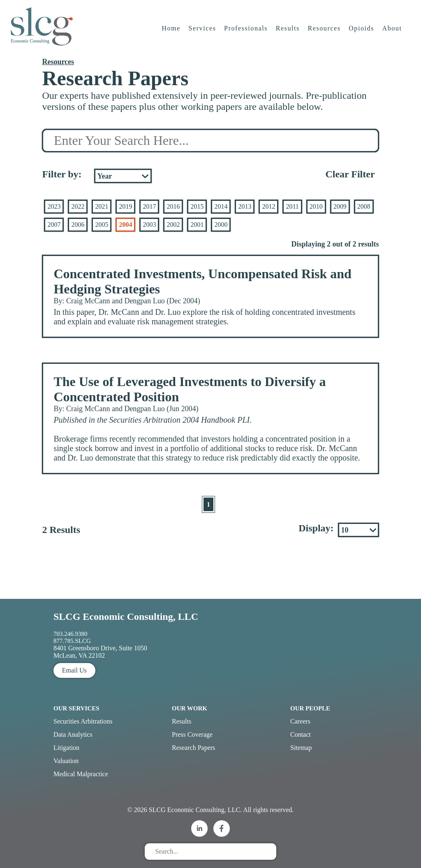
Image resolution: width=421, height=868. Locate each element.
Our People (310, 708)
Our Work (190, 708)
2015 (197, 206)
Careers (300, 721)
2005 (102, 225)
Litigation (66, 748)
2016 (173, 206)
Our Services (76, 708)
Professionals (246, 31)
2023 (54, 206)
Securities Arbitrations (83, 721)
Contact (301, 734)
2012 (268, 206)
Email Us (74, 670)
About (393, 31)
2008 (364, 206)
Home (171, 31)
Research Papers (193, 748)
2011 (292, 206)
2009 (340, 206)
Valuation (66, 761)
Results (288, 31)
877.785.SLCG (72, 641)
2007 (54, 225)
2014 (221, 206)
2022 (78, 206)
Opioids (362, 31)
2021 (102, 206)
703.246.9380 (71, 634)
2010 (316, 206)
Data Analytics (73, 734)
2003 (149, 225)
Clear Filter (350, 174)
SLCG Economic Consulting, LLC (126, 617)
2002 (173, 225)
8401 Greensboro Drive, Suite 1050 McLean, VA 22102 (100, 652)
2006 (78, 225)
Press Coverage (192, 734)
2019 (125, 206)
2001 (197, 225)
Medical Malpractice (81, 774)
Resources (324, 31)
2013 (245, 206)
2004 (125, 225)
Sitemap (301, 748)
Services (202, 31)
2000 (221, 225)
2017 (149, 206)
